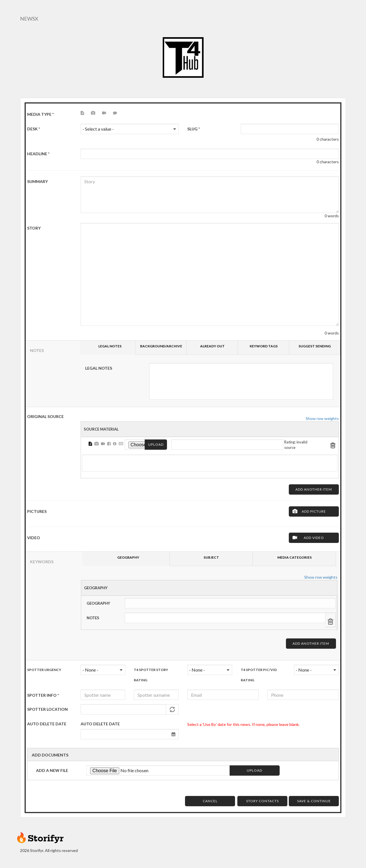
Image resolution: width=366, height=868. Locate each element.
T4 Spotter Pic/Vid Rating (259, 675)
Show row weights (322, 418)
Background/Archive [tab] (161, 346)
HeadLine (38, 154)
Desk (34, 129)
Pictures (37, 511)
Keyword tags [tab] (264, 346)
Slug (194, 129)
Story (34, 228)
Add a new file (52, 770)
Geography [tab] (128, 557)
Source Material (101, 429)
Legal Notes (99, 368)
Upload (156, 444)
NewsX (29, 19)
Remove (333, 445)
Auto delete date (100, 724)
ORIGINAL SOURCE (45, 416)
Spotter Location (47, 709)
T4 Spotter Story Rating (151, 675)
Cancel (210, 801)
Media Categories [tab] (295, 557)
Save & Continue (314, 801)
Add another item (314, 489)
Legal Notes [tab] (110, 346)
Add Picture (314, 511)
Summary (37, 181)
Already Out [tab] (212, 346)
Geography (96, 588)
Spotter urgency (44, 670)
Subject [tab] (211, 557)
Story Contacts (262, 801)
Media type (40, 114)
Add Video (314, 538)
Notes (93, 618)
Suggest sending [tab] (315, 346)
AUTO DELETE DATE (47, 724)
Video (34, 538)
